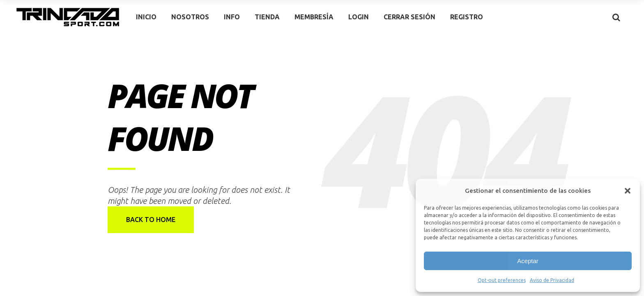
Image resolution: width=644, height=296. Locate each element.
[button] (628, 191)
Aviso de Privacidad (552, 280)
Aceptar (528, 261)
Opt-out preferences (502, 280)
